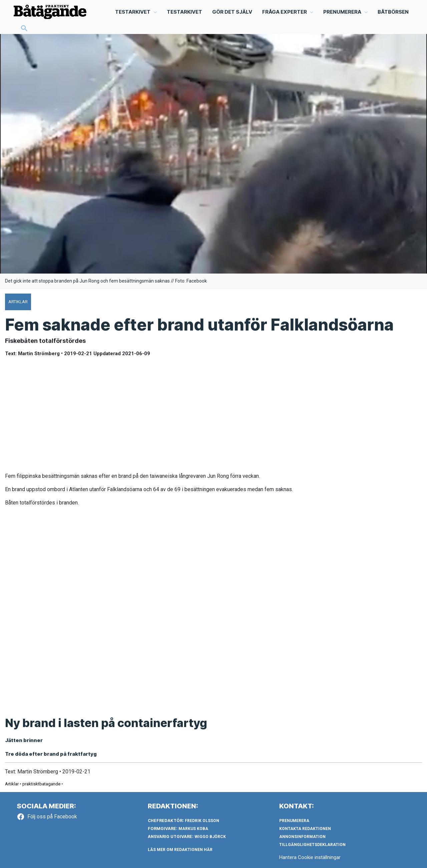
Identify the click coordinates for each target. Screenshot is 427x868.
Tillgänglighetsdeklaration (312, 845)
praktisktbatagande (41, 784)
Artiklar (12, 784)
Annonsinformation (302, 837)
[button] (24, 29)
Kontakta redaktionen (305, 829)
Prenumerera (294, 821)
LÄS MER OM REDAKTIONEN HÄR (180, 850)
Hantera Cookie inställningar (310, 857)
